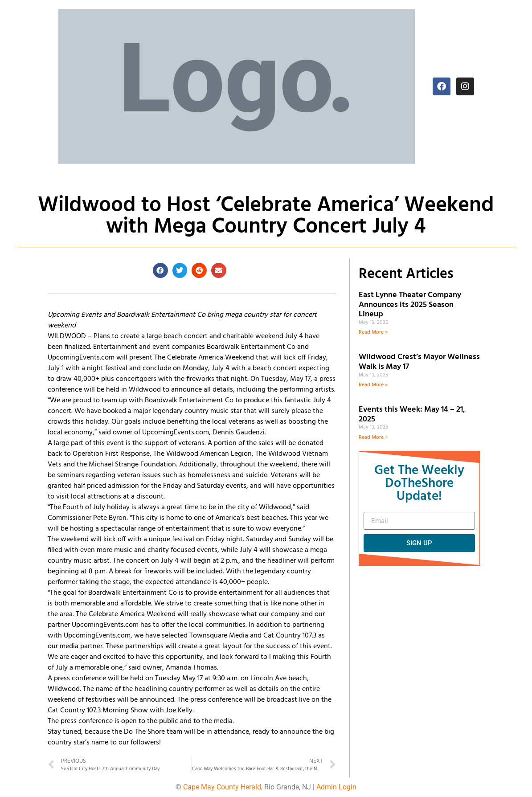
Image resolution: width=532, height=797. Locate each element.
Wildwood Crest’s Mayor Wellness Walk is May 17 (419, 362)
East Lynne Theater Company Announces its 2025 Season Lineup (410, 305)
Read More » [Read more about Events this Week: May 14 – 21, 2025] (373, 437)
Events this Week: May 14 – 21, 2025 (412, 415)
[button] (160, 270)
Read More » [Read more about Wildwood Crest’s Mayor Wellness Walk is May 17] (373, 385)
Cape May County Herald (222, 787)
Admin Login (336, 787)
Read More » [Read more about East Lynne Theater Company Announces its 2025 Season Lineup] (373, 332)
